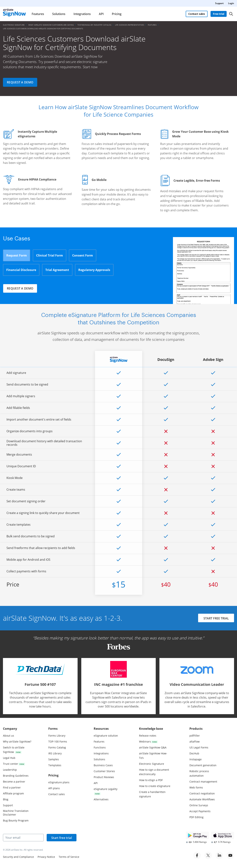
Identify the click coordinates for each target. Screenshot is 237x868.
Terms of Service (69, 857)
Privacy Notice (46, 857)
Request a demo (20, 82)
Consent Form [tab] (83, 255)
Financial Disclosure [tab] (21, 270)
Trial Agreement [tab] (57, 270)
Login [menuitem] (231, 3)
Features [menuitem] (38, 14)
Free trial (219, 14)
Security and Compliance (18, 857)
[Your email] (23, 838)
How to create (155, 786)
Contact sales (197, 14)
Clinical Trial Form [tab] (50, 255)
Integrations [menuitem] (82, 14)
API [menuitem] (101, 14)
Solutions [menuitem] (59, 14)
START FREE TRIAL (216, 618)
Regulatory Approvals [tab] (94, 270)
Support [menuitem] (219, 3)
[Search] (231, 14)
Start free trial (62, 838)
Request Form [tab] (17, 255)
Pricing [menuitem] (117, 14)
